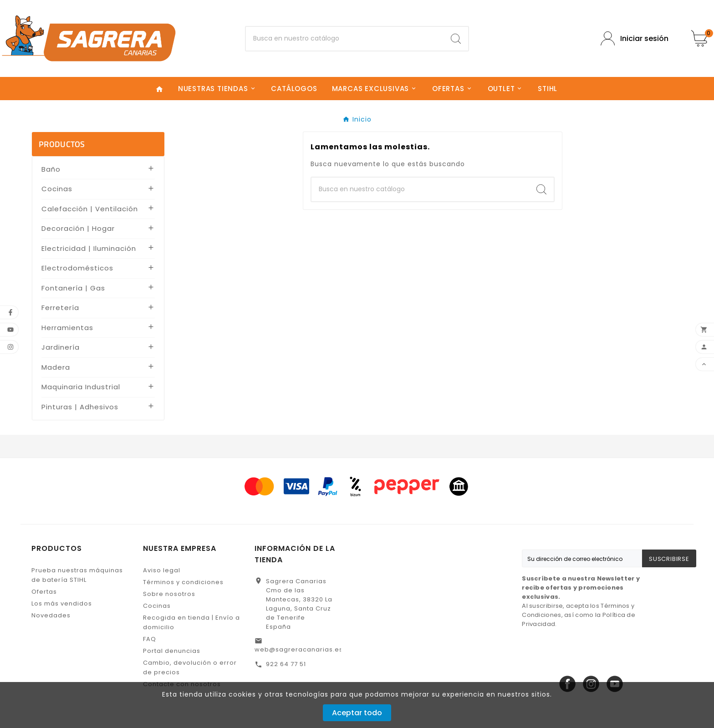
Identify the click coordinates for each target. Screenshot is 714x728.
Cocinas (57, 189)
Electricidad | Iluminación (89, 248)
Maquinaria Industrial (81, 387)
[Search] (456, 39)
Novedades (51, 615)
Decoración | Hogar (78, 228)
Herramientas (67, 328)
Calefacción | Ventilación (90, 209)
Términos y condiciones (183, 582)
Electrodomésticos (77, 268)
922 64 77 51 (286, 664)
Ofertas (44, 592)
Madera (56, 367)
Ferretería (60, 308)
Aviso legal (162, 570)
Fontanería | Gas (73, 288)
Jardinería (61, 347)
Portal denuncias (172, 651)
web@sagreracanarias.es (299, 649)
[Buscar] (345, 39)
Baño (51, 169)
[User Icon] (635, 38)
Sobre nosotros (169, 594)
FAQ (150, 639)
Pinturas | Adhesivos (80, 407)
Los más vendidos (62, 603)
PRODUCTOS (62, 144)
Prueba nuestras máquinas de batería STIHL (77, 575)
